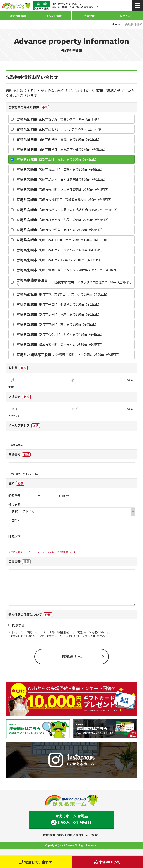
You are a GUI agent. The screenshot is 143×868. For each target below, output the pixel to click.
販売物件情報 (18, 16)
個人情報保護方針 (61, 639)
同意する (16, 632)
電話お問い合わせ (36, 862)
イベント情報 (54, 16)
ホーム (116, 24)
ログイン (125, 16)
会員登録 (89, 16)
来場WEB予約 (107, 862)
